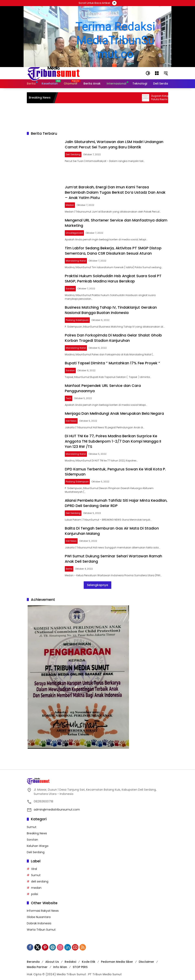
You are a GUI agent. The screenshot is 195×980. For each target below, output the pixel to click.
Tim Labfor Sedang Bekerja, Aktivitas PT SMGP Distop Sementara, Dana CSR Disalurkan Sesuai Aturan (114, 250)
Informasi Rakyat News (43, 906)
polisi (35, 889)
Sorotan (71, 287)
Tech (69, 395)
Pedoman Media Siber (117, 957)
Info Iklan (60, 962)
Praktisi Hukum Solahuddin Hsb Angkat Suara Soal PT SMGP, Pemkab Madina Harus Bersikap (114, 277)
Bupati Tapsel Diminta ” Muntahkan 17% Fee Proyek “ (113, 361)
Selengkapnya (97, 580)
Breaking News (37, 828)
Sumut (32, 822)
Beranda (33, 957)
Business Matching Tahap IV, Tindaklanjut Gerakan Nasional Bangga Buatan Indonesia (111, 308)
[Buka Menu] (157, 73)
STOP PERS (80, 962)
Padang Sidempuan (78, 318)
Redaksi (70, 957)
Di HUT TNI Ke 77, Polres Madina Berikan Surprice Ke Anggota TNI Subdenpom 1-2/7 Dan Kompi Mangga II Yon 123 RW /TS (114, 438)
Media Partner (37, 962)
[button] (148, 73)
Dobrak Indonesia (39, 919)
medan (36, 883)
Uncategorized (75, 232)
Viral (34, 864)
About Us (52, 957)
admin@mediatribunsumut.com (57, 805)
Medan (70, 204)
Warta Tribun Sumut (41, 925)
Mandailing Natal (76, 259)
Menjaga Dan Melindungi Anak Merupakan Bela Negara (115, 411)
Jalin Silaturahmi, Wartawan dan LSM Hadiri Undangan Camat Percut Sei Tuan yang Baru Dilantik (115, 144)
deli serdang (40, 877)
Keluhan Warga (38, 841)
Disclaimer (146, 957)
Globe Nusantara (39, 912)
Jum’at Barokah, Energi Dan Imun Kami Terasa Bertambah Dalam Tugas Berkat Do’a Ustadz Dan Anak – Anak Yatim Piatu (116, 192)
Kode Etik (89, 957)
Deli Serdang (74, 154)
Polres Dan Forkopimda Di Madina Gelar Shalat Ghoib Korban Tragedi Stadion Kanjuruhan (114, 336)
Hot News (72, 418)
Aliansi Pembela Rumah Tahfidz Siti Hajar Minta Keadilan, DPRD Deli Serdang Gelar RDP (117, 499)
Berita (70, 564)
